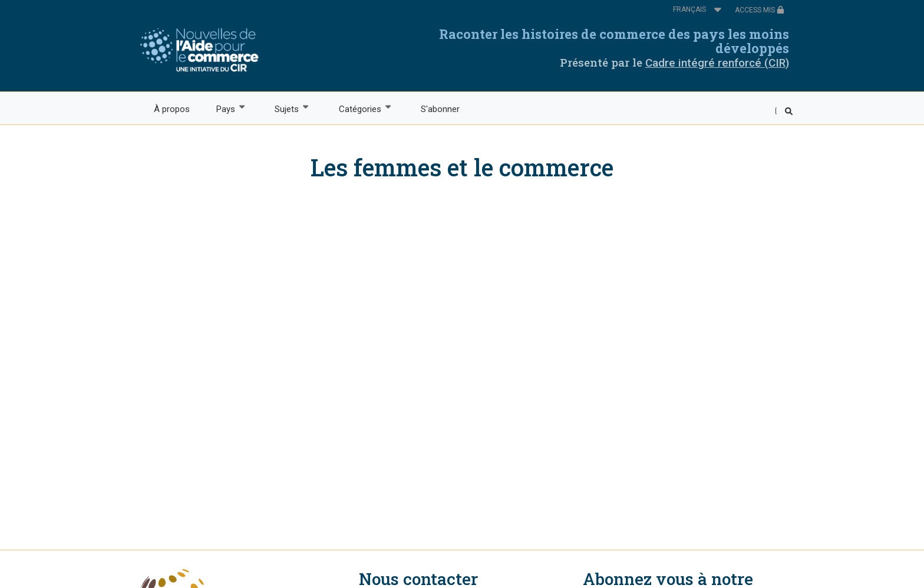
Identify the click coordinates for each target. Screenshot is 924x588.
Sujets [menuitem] (286, 108)
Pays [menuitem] (225, 108)
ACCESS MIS (760, 10)
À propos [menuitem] (172, 109)
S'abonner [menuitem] (440, 109)
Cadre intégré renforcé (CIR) (717, 63)
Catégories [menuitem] (359, 108)
